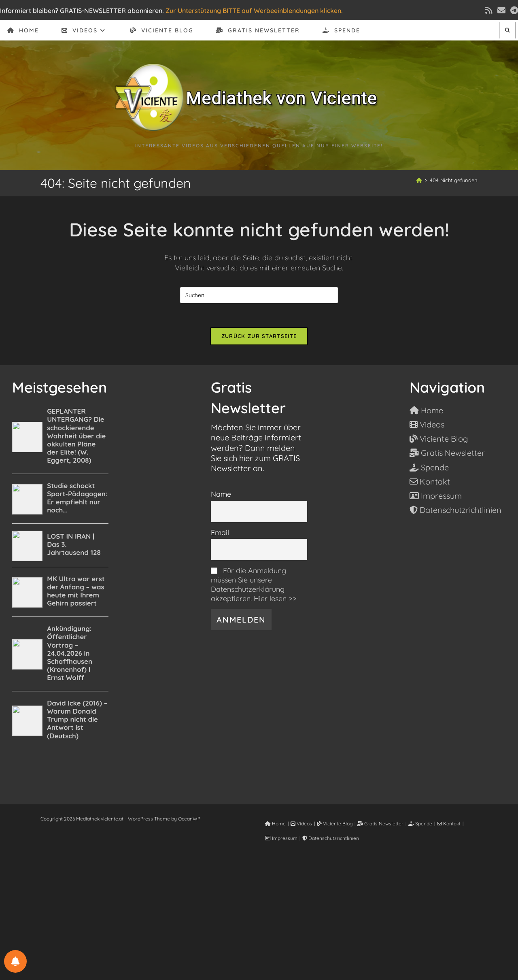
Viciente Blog (335, 824)
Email (220, 533)
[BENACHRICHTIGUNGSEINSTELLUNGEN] (15, 961)
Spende (420, 824)
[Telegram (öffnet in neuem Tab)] (513, 11)
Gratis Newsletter (380, 824)
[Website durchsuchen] (507, 30)
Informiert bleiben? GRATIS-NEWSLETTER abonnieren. (82, 11)
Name (221, 494)
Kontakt (449, 824)
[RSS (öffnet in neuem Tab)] (489, 11)
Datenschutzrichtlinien (331, 838)
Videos (301, 824)
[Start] (419, 180)
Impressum (281, 838)
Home (275, 824)
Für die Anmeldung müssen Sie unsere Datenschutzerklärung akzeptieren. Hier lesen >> (254, 585)
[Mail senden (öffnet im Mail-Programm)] (501, 11)
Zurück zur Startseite (259, 336)
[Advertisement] (259, 920)
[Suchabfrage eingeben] (259, 295)
